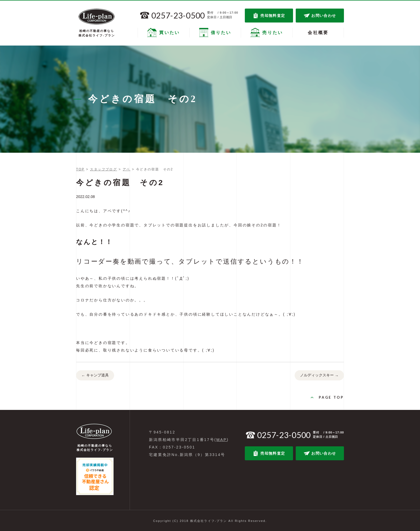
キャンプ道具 (95, 376)
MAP (222, 440)
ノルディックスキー (319, 376)
